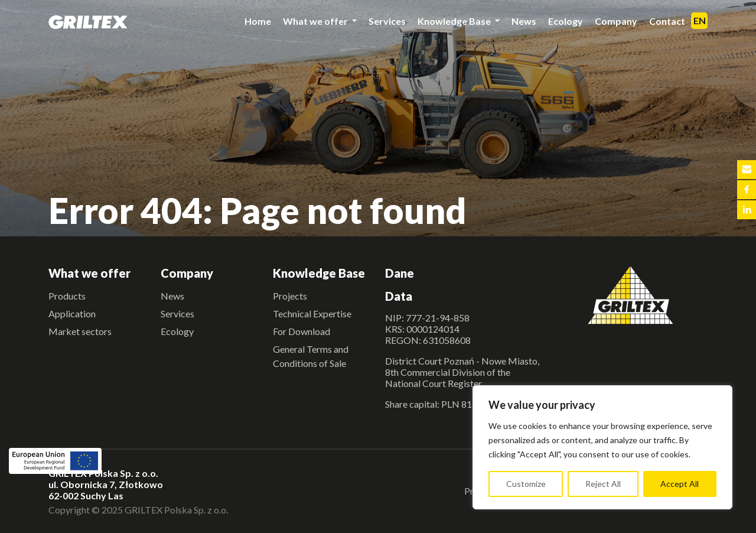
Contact (667, 21)
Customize (526, 484)
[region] (602, 447)
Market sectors (80, 331)
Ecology (566, 21)
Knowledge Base (455, 21)
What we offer (316, 21)
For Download (302, 331)
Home (258, 21)
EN (700, 20)
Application (72, 313)
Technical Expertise (312, 313)
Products (67, 296)
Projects (290, 296)
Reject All (603, 484)
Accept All (680, 484)
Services (387, 21)
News (524, 21)
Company (616, 21)
